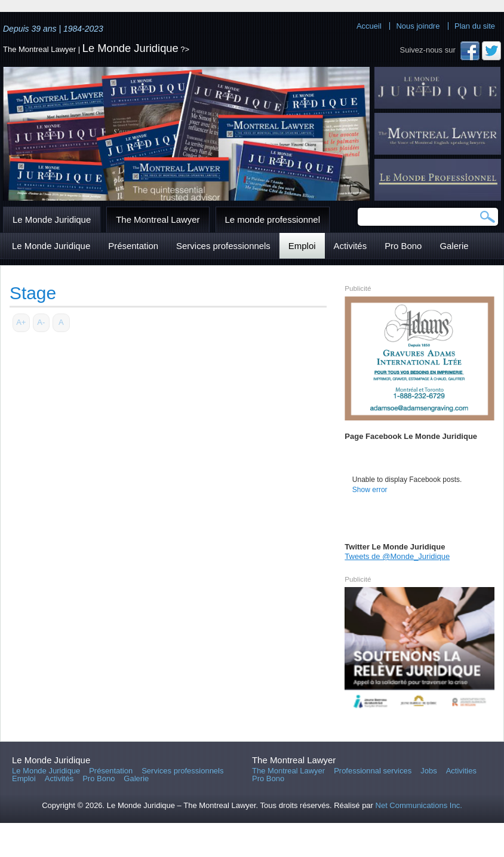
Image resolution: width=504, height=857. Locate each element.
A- (41, 322)
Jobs (428, 771)
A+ (21, 322)
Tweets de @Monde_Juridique (397, 556)
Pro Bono (403, 246)
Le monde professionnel (273, 219)
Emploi (302, 246)
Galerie (454, 246)
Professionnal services (373, 771)
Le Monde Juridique (130, 48)
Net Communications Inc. (419, 805)
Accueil (369, 26)
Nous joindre (418, 26)
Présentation (133, 246)
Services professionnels (223, 246)
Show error (370, 490)
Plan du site (475, 26)
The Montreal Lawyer (158, 219)
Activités (351, 246)
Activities (461, 771)
